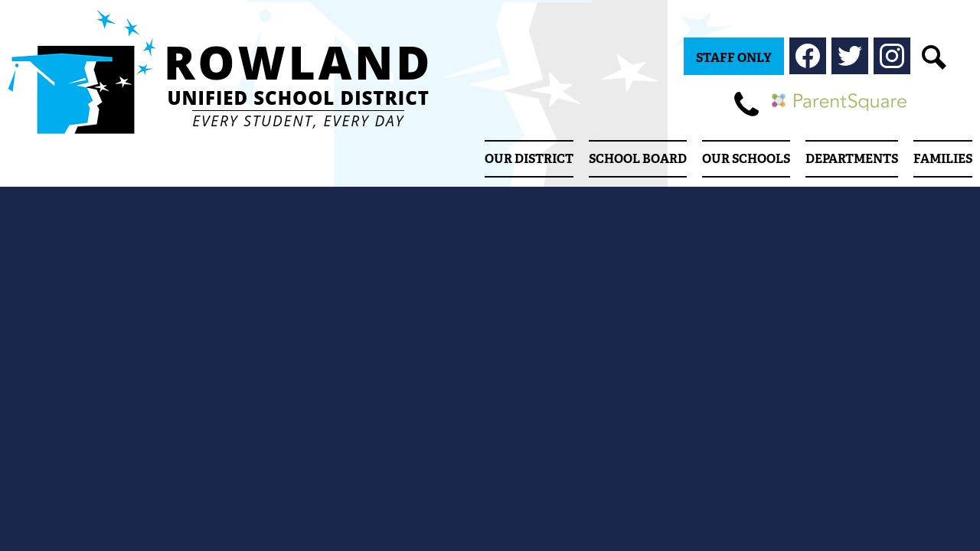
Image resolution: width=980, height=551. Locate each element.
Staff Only (734, 58)
